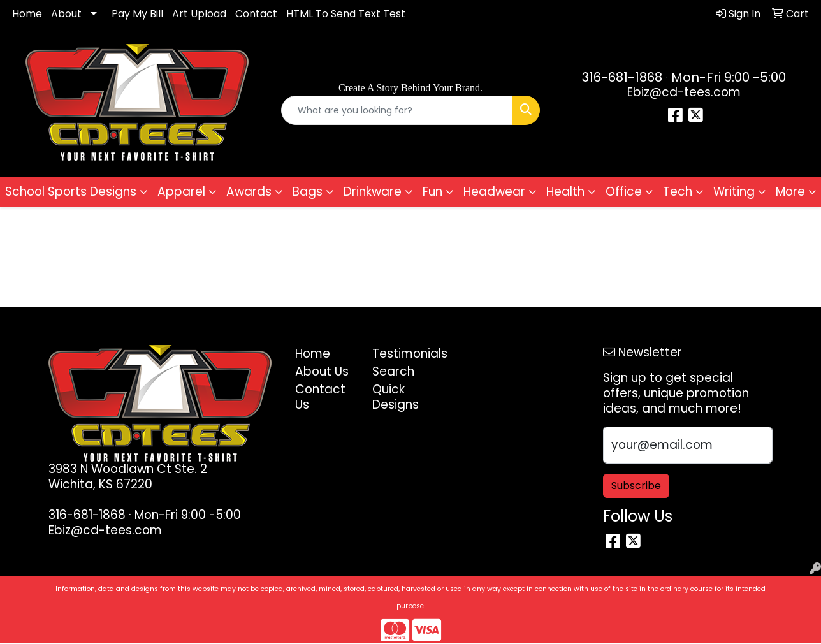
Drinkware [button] (373, 192)
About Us (322, 371)
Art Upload (199, 14)
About (66, 14)
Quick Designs (396, 397)
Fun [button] (432, 192)
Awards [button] (249, 192)
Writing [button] (734, 192)
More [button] (790, 192)
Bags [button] (308, 192)
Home (27, 14)
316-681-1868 (622, 77)
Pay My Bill (137, 14)
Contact (256, 14)
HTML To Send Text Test (346, 14)
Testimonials (403, 354)
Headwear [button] (494, 192)
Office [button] (624, 192)
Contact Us (320, 397)
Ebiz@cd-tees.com (684, 92)
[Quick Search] (397, 110)
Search (393, 371)
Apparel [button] (181, 192)
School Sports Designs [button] (71, 192)
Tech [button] (678, 192)
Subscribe (636, 486)
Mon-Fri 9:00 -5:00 (729, 77)
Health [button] (565, 192)
